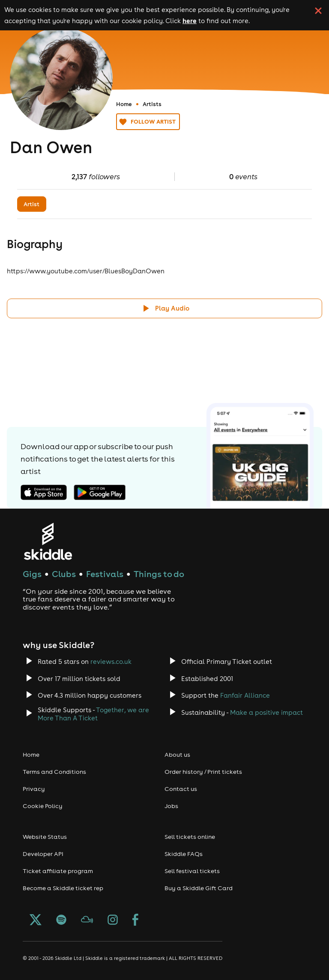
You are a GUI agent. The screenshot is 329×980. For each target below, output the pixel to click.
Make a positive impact (266, 712)
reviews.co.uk (111, 662)
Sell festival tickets (192, 871)
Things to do (159, 574)
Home (124, 104)
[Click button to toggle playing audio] (164, 308)
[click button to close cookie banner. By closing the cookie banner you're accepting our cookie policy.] (318, 11)
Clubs (64, 574)
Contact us (181, 789)
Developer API (43, 854)
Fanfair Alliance (245, 695)
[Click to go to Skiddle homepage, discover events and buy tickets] (48, 541)
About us (177, 755)
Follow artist (148, 122)
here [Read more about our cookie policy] (190, 21)
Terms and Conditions (54, 772)
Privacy (34, 789)
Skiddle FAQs (184, 854)
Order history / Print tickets (203, 772)
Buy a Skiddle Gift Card (199, 888)
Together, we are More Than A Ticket (93, 714)
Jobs (171, 806)
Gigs (32, 574)
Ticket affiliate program (58, 871)
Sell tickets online (190, 837)
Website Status (45, 837)
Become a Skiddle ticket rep (63, 888)
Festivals (105, 574)
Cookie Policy (43, 806)
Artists (152, 104)
